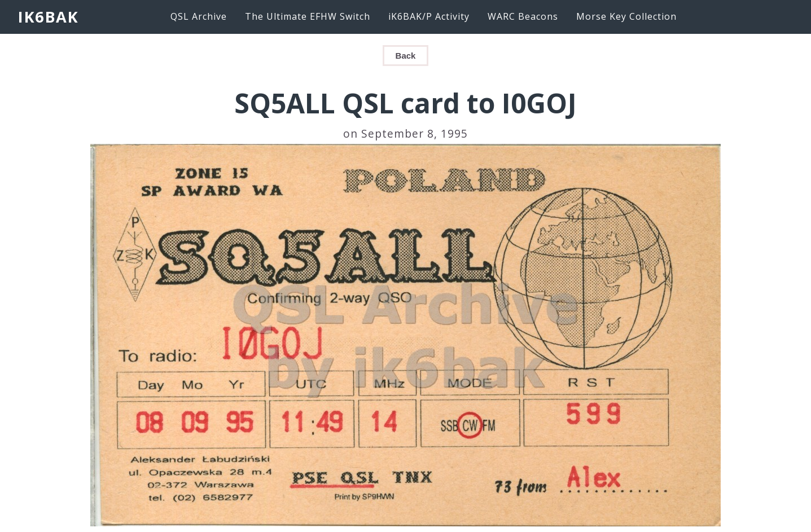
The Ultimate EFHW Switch (308, 16)
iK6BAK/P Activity (429, 16)
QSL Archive (199, 16)
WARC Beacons (523, 16)
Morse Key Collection (626, 16)
